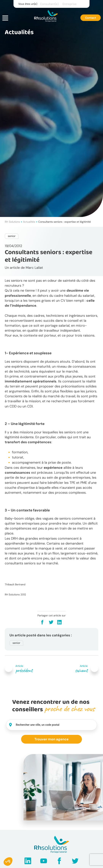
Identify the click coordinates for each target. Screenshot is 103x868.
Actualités (29, 222)
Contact (91, 18)
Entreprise (70, 4)
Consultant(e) (49, 4)
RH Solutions (12, 222)
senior (12, 236)
